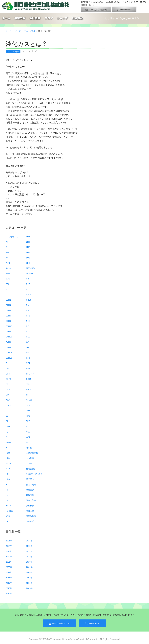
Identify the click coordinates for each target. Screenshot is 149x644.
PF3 (28, 358)
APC (8, 252)
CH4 (8, 374)
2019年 (9, 572)
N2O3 (29, 289)
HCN (8, 479)
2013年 (29, 546)
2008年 (29, 572)
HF (7, 490)
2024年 (9, 546)
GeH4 (8, 442)
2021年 (9, 562)
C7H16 (9, 352)
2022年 (9, 556)
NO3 (28, 337)
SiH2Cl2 (30, 389)
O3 (27, 347)
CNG (8, 389)
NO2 (28, 331)
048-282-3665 (124, 10)
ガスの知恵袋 (29, 31)
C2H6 (8, 316)
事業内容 (20, 18)
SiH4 (28, 395)
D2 (7, 421)
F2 (7, 432)
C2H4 (8, 305)
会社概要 (35, 18)
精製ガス (30, 511)
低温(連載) (31, 469)
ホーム (6, 18)
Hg (7, 495)
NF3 (28, 316)
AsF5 (8, 263)
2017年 (9, 583)
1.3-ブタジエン (12, 236)
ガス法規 (30, 458)
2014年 (29, 541)
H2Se (8, 463)
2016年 (9, 588)
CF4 (8, 368)
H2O (8, 453)
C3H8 (8, 331)
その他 (29, 447)
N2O (28, 284)
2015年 (9, 593)
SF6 (28, 368)
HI (7, 500)
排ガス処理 (31, 484)
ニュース (30, 463)
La (7, 521)
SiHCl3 (29, 400)
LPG (28, 263)
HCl (7, 474)
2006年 (29, 583)
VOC (28, 432)
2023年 (9, 551)
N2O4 (29, 294)
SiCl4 (28, 379)
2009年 (29, 567)
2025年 (9, 541)
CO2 (8, 400)
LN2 (28, 247)
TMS (28, 421)
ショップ (62, 18)
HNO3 (8, 505)
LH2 (28, 236)
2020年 (9, 567)
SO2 (28, 405)
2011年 (29, 556)
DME (8, 426)
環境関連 (30, 495)
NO (28, 326)
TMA (28, 411)
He (7, 484)
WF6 (28, 437)
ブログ (49, 18)
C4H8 (8, 347)
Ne (27, 310)
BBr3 (8, 273)
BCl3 (8, 279)
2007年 (29, 577)
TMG (28, 416)
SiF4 (28, 384)
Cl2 (7, 384)
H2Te (8, 469)
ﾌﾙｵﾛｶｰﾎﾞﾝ (31, 521)
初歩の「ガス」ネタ (34, 474)
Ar (7, 258)
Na (27, 305)
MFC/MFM (31, 268)
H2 (7, 447)
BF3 (8, 284)
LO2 (28, 258)
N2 (27, 279)
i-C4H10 (9, 511)
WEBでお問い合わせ (96, 10)
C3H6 (8, 321)
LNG (28, 252)
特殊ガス (30, 490)
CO (7, 395)
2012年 (29, 551)
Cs (7, 411)
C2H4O (9, 310)
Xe (27, 442)
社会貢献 (77, 18)
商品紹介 (30, 479)
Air (7, 242)
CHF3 (8, 379)
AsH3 (8, 268)
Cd (7, 363)
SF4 (28, 363)
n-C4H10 (30, 273)
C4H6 (8, 342)
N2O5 (29, 300)
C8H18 (9, 358)
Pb (27, 352)
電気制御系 (31, 516)
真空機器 (30, 505)
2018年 (9, 577)
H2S (8, 458)
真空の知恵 (31, 500)
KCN (8, 516)
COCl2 (9, 405)
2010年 (29, 562)
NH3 (28, 321)
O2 (27, 342)
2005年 (29, 588)
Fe (7, 437)
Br (7, 289)
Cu (7, 416)
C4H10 (9, 337)
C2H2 (8, 300)
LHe (28, 242)
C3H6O (9, 326)
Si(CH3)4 (30, 374)
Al (7, 247)
